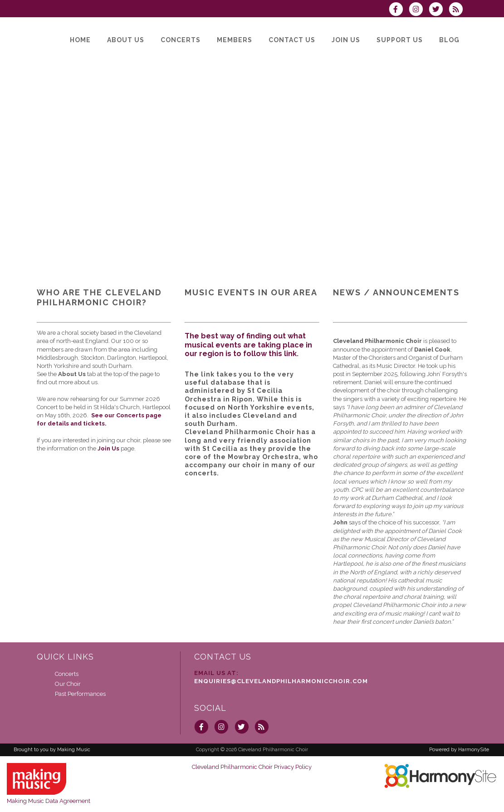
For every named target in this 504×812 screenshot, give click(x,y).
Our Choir (68, 684)
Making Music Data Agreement (49, 801)
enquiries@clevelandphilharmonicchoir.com (281, 681)
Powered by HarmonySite (459, 750)
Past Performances (80, 694)
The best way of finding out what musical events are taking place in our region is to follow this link (248, 345)
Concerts (67, 674)
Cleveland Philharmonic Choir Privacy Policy (252, 767)
